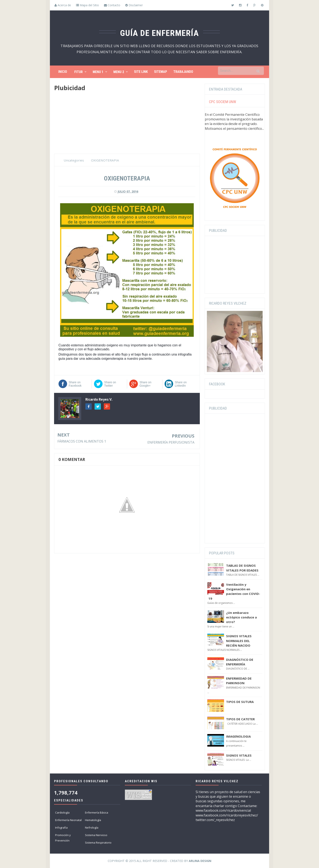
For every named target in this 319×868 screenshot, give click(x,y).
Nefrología (92, 828)
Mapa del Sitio (87, 5)
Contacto (112, 5)
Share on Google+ (145, 384)
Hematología (93, 820)
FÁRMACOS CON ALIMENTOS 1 (82, 441)
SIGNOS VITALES (239, 755)
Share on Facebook (75, 384)
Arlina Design (200, 861)
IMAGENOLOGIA (238, 736)
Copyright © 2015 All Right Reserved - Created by (159, 861)
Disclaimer (134, 5)
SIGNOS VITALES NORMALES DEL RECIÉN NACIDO (239, 641)
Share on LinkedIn (181, 384)
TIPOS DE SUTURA (240, 702)
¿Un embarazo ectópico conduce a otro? (241, 617)
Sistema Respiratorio (98, 843)
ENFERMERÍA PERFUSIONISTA (171, 442)
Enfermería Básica (97, 812)
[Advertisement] (127, 125)
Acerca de (63, 5)
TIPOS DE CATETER (240, 719)
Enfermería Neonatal (68, 820)
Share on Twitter (110, 384)
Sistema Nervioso (96, 835)
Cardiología (62, 812)
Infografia (61, 828)
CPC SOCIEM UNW (223, 102)
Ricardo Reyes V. (99, 399)
